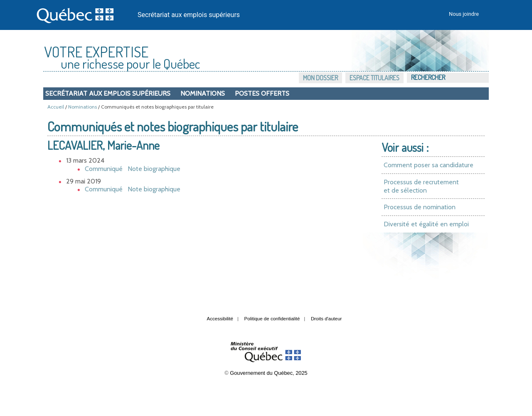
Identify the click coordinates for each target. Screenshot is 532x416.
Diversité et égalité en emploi (426, 224)
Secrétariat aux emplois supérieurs (189, 15)
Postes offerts (262, 93)
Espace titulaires (374, 78)
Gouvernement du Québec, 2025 (268, 373)
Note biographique (154, 169)
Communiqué (104, 169)
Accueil (56, 107)
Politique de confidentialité (272, 319)
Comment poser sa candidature (429, 165)
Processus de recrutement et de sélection (421, 186)
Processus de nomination (420, 207)
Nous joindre (464, 14)
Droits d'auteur (326, 319)
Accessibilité (220, 319)
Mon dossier (320, 78)
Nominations (203, 93)
